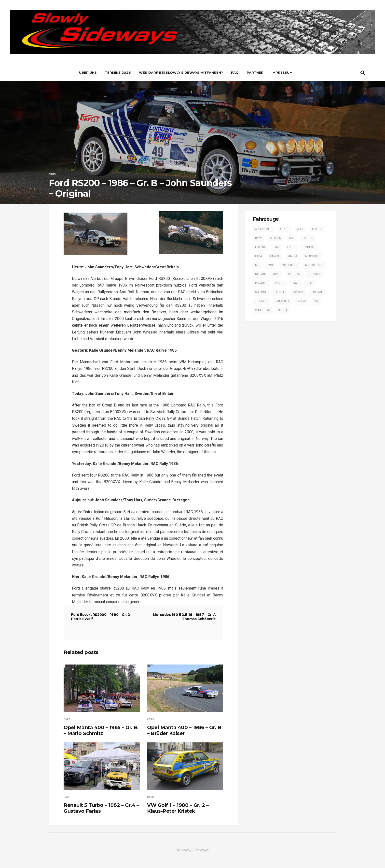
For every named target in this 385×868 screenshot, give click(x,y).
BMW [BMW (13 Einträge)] (258, 238)
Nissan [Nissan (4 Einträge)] (260, 274)
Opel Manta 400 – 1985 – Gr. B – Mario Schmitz (101, 730)
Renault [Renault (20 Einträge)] (261, 283)
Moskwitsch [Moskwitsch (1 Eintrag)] (314, 265)
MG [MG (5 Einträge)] (257, 265)
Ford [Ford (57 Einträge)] (291, 247)
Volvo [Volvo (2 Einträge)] (302, 301)
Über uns (88, 72)
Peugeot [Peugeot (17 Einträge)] (294, 274)
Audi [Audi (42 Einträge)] (300, 229)
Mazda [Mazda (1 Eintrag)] (292, 256)
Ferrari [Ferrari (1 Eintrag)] (260, 247)
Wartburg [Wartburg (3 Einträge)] (263, 310)
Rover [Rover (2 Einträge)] (279, 283)
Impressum (282, 72)
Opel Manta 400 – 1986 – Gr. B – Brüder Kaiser (184, 730)
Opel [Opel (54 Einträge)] (276, 274)
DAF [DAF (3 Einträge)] (292, 238)
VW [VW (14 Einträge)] (316, 301)
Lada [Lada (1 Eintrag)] (259, 256)
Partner (255, 72)
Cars (52, 174)
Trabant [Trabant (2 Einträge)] (317, 292)
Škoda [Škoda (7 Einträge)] (283, 310)
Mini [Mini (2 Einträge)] (271, 265)
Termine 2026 (118, 72)
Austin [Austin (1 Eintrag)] (316, 229)
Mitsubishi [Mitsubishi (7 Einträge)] (289, 265)
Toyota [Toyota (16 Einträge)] (298, 292)
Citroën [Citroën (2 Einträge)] (275, 238)
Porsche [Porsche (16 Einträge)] (315, 274)
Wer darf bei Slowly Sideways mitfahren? (181, 72)
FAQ (235, 72)
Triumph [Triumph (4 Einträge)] (261, 301)
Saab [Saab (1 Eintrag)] (295, 283)
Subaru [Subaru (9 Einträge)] (261, 292)
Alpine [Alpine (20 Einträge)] (284, 229)
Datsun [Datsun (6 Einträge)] (308, 238)
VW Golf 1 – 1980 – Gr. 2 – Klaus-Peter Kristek (178, 808)
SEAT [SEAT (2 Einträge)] (310, 283)
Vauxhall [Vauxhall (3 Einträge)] (283, 301)
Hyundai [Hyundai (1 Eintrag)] (308, 247)
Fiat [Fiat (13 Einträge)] (276, 247)
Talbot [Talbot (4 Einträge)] (279, 292)
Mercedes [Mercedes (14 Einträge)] (312, 256)
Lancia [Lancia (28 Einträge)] (275, 256)
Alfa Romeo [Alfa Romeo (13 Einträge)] (263, 229)
